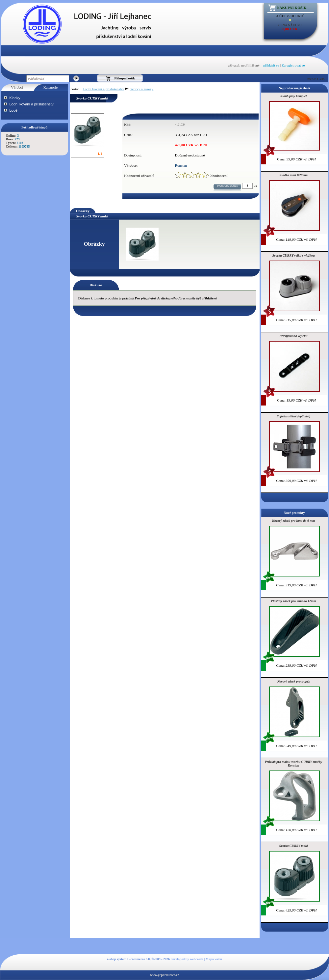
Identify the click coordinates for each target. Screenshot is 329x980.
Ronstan (181, 165)
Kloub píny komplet (294, 96)
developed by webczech (187, 959)
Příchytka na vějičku (294, 336)
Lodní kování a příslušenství (32, 104)
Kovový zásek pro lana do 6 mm (293, 521)
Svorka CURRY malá (293, 846)
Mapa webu (214, 959)
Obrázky (83, 211)
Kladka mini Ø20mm (293, 175)
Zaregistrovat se (293, 65)
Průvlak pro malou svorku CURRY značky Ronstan (293, 764)
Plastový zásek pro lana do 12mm (294, 601)
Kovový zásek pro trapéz (294, 681)
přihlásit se (271, 65)
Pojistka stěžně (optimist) (294, 416)
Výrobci (17, 87)
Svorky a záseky (141, 89)
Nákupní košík (292, 8)
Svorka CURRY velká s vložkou (294, 255)
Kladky (15, 98)
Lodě (13, 110)
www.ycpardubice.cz (164, 975)
